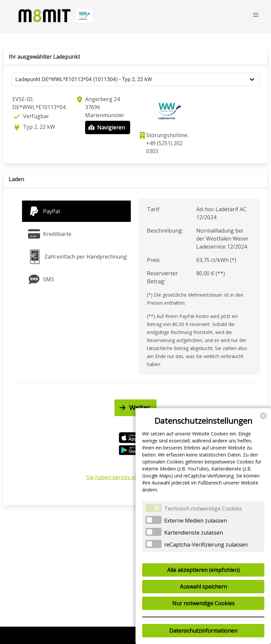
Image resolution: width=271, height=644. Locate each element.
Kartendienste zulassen (194, 533)
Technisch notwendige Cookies (203, 509)
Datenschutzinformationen (203, 631)
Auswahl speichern (203, 587)
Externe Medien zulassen (196, 521)
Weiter (134, 408)
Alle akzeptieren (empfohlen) (203, 570)
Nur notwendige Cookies (203, 603)
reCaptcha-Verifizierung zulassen (206, 545)
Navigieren (106, 127)
